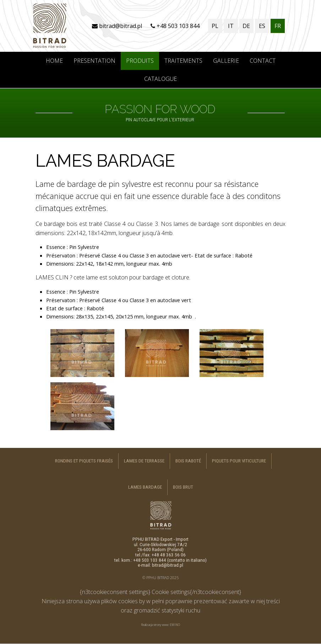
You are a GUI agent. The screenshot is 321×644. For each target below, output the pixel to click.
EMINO (175, 625)
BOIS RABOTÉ (188, 461)
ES (262, 26)
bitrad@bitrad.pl (117, 26)
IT (231, 26)
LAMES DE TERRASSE (144, 461)
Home (54, 61)
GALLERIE (226, 61)
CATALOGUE (160, 79)
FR (278, 26)
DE (246, 26)
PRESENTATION (94, 61)
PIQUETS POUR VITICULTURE (239, 461)
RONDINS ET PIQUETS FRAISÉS (84, 461)
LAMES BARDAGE (145, 487)
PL (215, 26)
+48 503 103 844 (175, 26)
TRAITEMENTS (183, 61)
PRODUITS (140, 61)
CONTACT (263, 61)
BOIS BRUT (183, 487)
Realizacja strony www (155, 625)
